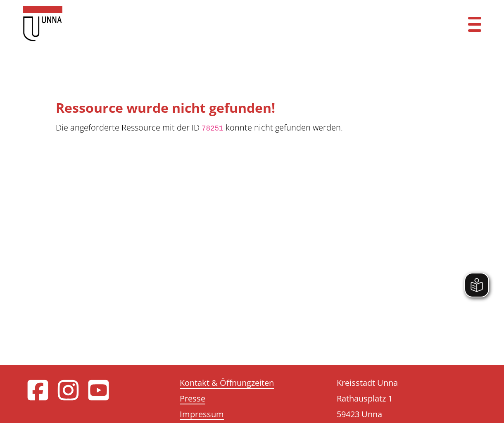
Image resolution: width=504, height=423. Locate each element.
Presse (193, 398)
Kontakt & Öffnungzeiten (227, 383)
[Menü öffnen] (475, 24)
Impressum (202, 414)
